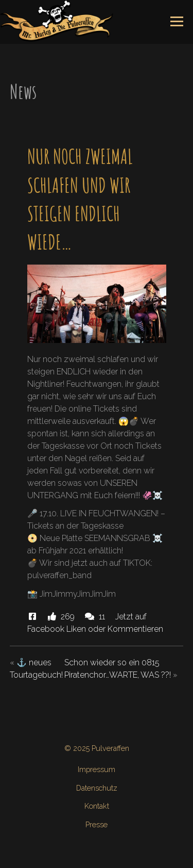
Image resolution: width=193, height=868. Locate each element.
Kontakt (97, 806)
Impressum (97, 769)
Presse (97, 824)
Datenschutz (97, 788)
